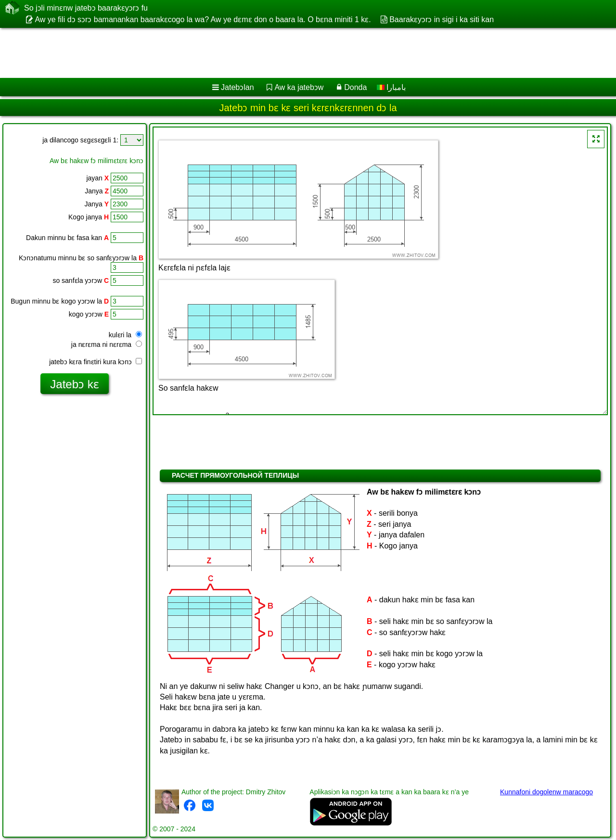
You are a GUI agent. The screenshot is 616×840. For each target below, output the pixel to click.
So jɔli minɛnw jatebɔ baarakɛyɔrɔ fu (86, 8)
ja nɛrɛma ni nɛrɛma (107, 344)
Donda (355, 87)
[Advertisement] (292, 53)
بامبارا (391, 87)
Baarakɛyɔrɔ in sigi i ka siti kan (442, 19)
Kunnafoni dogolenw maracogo (546, 792)
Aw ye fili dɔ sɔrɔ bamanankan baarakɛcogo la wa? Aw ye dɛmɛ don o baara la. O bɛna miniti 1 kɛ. (203, 19)
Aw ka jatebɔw (299, 87)
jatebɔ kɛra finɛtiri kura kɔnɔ (96, 362)
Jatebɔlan (237, 87)
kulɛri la (125, 335)
